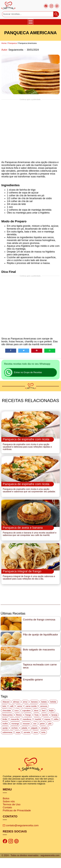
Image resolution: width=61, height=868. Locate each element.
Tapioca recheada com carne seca (40, 666)
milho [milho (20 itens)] (56, 719)
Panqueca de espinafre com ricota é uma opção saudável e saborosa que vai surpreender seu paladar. (29, 490)
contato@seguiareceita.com (21, 825)
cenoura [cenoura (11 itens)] (44, 706)
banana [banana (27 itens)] (34, 702)
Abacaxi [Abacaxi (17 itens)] (6, 702)
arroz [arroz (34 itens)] (25, 702)
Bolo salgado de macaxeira (39, 650)
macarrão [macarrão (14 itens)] (15, 719)
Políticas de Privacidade (17, 810)
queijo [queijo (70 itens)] (5, 728)
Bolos (6, 798)
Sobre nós (9, 801)
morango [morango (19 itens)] (15, 724)
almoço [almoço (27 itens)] (16, 702)
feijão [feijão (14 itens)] (51, 711)
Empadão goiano (33, 680)
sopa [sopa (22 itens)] (18, 732)
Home (4, 43)
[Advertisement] (30, 130)
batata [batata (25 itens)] (44, 702)
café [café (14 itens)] (12, 706)
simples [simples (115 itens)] (44, 728)
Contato (7, 807)
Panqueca (12, 43)
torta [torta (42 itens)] (43, 732)
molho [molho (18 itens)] (5, 724)
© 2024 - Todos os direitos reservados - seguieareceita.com (30, 855)
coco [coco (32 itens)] (17, 711)
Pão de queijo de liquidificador (40, 635)
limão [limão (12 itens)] (5, 719)
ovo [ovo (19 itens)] (35, 724)
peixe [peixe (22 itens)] (42, 724)
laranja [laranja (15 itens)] (54, 715)
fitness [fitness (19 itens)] (19, 715)
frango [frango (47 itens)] (28, 715)
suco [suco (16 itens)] (36, 732)
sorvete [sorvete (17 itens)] (27, 732)
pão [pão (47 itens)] (50, 724)
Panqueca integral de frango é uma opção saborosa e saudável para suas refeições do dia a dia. (29, 578)
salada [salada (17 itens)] (24, 728)
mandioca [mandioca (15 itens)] (27, 719)
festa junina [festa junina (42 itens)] (8, 715)
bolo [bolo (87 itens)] (4, 706)
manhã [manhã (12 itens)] (38, 719)
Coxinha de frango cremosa (39, 620)
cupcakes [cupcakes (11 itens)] (26, 711)
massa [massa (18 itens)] (47, 719)
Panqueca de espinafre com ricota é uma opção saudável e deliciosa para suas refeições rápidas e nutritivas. (27, 447)
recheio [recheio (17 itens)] (14, 728)
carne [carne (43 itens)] (19, 706)
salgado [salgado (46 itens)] (34, 728)
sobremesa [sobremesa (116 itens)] (7, 732)
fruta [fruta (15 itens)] (37, 715)
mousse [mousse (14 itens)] (26, 724)
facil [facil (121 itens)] (44, 711)
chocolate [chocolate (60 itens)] (7, 711)
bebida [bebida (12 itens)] (53, 702)
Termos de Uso (12, 804)
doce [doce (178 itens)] (36, 711)
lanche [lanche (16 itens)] (45, 715)
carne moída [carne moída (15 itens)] (31, 706)
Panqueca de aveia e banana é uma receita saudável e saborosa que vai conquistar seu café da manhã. (30, 534)
